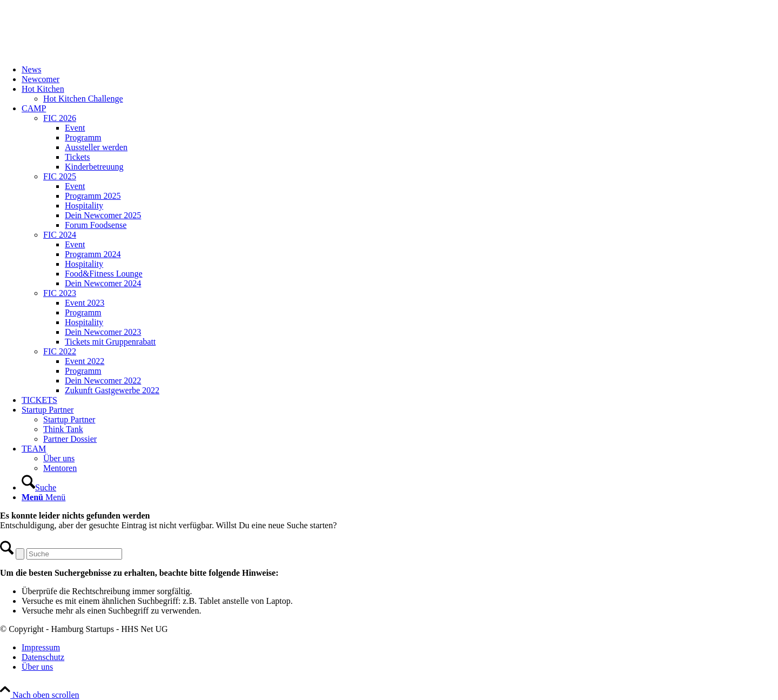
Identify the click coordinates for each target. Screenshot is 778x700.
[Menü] (43, 497)
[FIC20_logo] (81, 51)
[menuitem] (400, 70)
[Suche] (39, 487)
